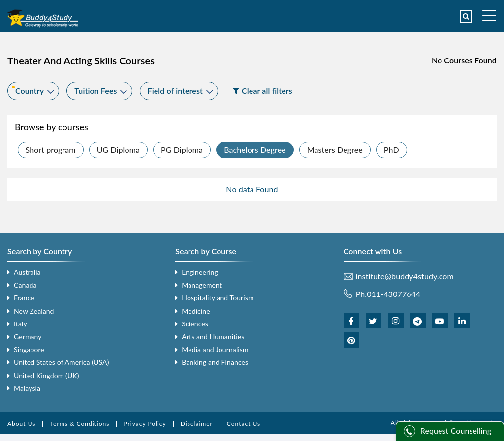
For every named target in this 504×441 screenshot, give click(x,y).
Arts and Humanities (213, 337)
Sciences (195, 324)
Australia (27, 272)
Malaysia (27, 388)
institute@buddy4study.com (405, 276)
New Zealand (34, 311)
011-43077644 (394, 294)
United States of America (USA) (62, 362)
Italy (20, 324)
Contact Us (244, 424)
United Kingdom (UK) (47, 375)
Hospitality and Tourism (218, 298)
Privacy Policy (145, 424)
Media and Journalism (215, 349)
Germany (28, 337)
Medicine (196, 311)
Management (202, 285)
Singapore (29, 349)
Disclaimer (197, 424)
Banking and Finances (215, 362)
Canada (25, 285)
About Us (21, 424)
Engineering (200, 272)
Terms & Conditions (79, 424)
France (24, 298)
